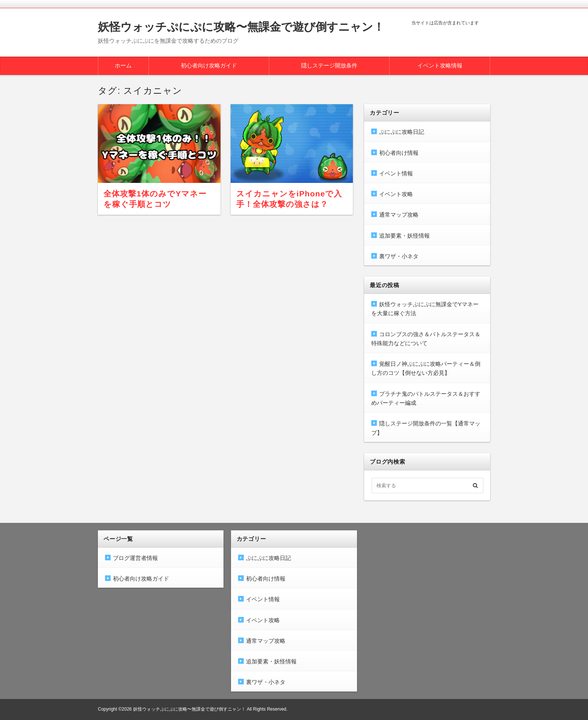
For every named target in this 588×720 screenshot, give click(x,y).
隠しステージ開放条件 (329, 65)
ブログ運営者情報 (135, 558)
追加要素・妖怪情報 (404, 236)
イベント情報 (396, 173)
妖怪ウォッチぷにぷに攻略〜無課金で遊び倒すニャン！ (241, 27)
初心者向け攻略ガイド (209, 65)
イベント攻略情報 (440, 65)
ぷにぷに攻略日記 (402, 132)
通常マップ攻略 (399, 215)
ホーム (123, 65)
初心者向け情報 (399, 153)
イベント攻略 (396, 194)
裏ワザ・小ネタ (399, 256)
